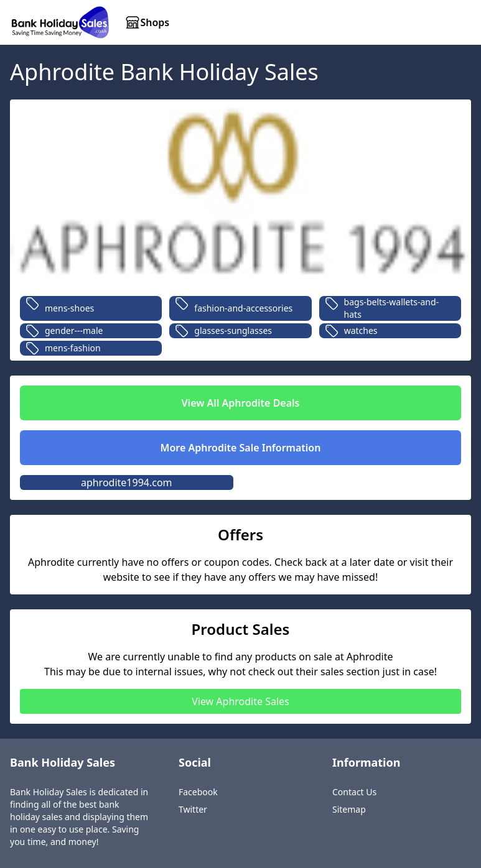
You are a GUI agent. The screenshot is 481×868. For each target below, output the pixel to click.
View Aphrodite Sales (240, 701)
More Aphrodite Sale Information (241, 448)
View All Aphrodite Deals (241, 403)
